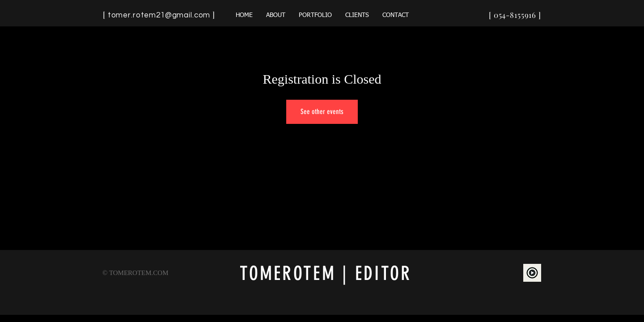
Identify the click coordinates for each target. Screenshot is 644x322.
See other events (322, 112)
